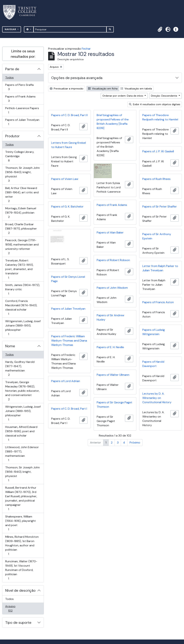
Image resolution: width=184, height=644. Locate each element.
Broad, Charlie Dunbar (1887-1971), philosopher (21, 229)
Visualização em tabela (136, 89)
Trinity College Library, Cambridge (20, 156)
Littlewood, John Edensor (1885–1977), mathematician (22, 454)
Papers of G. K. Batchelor (67, 207)
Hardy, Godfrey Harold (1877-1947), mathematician (20, 368)
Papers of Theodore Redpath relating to (160, 117)
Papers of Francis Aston (158, 302)
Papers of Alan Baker (110, 232)
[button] (160, 29)
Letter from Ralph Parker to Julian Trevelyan (160, 268)
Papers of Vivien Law (65, 179)
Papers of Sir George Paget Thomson (114, 405)
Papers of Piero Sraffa (19, 87)
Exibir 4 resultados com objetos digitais (155, 104)
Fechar (86, 49)
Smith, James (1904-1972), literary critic (22, 289)
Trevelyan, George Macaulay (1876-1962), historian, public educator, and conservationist (22, 391)
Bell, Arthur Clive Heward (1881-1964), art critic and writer (22, 195)
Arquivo (15, 608)
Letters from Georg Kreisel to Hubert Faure (69, 145)
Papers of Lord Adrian (66, 381)
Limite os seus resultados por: (23, 54)
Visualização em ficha (103, 89)
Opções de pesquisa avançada (77, 78)
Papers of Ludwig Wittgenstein (154, 332)
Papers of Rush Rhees (156, 179)
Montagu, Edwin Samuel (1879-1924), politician (21, 213)
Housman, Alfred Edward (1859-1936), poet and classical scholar (21, 433)
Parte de (12, 69)
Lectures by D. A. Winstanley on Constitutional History (157, 398)
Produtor (12, 136)
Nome (10, 346)
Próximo (135, 443)
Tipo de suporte (18, 622)
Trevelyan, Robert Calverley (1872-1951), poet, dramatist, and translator (19, 269)
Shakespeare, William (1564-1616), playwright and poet (20, 523)
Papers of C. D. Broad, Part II (69, 115)
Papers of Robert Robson (113, 260)
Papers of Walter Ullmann (113, 375)
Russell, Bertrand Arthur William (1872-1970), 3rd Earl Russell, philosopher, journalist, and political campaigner (21, 498)
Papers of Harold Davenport (153, 364)
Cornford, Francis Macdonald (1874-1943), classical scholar (21, 307)
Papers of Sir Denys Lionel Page (68, 279)
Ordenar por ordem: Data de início (123, 96)
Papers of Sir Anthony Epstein (157, 236)
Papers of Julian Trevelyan (22, 122)
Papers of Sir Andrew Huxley (110, 317)
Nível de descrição (20, 590)
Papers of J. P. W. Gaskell (158, 151)
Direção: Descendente (164, 96)
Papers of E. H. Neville (110, 347)
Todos (9, 77)
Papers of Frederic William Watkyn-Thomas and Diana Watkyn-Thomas (69, 341)
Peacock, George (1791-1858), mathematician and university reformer (22, 247)
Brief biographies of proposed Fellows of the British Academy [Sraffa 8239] (113, 122)
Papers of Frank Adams (20, 99)
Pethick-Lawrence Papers (22, 110)
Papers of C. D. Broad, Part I (69, 409)
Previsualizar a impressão (67, 89)
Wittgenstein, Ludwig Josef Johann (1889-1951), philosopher (23, 328)
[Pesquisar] (70, 29)
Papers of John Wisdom (112, 288)
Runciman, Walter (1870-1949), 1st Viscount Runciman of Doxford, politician (21, 570)
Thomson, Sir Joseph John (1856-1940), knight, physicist (22, 174)
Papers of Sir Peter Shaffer (160, 207)
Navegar (11, 29)
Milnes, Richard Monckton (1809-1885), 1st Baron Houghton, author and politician (22, 545)
